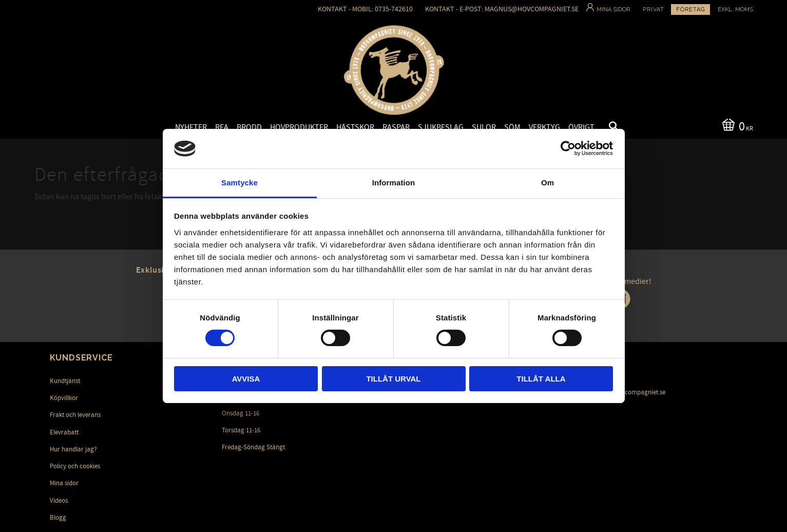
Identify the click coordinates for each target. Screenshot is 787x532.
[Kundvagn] (735, 126)
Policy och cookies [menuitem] (75, 466)
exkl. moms (735, 9)
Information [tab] (394, 183)
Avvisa (246, 379)
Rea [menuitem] (222, 127)
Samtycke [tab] (239, 183)
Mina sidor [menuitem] (64, 483)
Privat (654, 9)
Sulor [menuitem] (484, 127)
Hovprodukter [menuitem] (299, 127)
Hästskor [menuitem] (355, 127)
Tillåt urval (393, 379)
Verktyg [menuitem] (544, 127)
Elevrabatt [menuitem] (64, 432)
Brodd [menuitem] (249, 127)
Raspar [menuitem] (396, 127)
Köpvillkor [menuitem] (64, 398)
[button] (605, 128)
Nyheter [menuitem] (191, 127)
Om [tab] (548, 183)
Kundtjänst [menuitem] (65, 381)
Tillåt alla (541, 379)
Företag (690, 9)
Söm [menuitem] (512, 127)
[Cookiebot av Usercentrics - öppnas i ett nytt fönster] (568, 148)
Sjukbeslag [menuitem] (441, 127)
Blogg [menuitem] (58, 518)
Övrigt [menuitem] (581, 127)
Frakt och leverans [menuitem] (75, 415)
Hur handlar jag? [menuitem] (73, 449)
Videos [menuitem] (59, 501)
